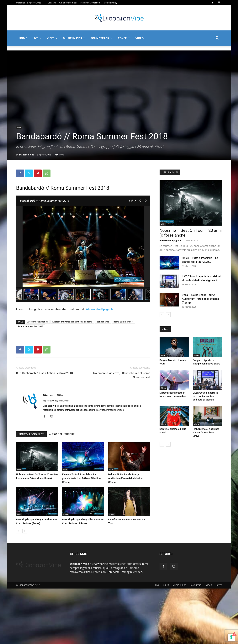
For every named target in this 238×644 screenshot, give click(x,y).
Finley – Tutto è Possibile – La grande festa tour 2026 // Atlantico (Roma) (82, 478)
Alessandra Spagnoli (38, 322)
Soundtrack (101, 38)
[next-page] (25, 531)
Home (23, 38)
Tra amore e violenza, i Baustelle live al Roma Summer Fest (121, 375)
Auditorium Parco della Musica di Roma (72, 322)
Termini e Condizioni (90, 3)
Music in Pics (74, 38)
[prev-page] (19, 531)
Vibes (52, 38)
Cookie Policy (111, 3)
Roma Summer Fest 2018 (31, 326)
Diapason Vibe (27, 155)
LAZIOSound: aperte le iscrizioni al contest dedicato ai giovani (205, 414)
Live (37, 38)
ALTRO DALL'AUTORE (62, 434)
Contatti (52, 3)
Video (140, 38)
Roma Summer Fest (123, 322)
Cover (124, 38)
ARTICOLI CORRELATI (32, 434)
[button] (217, 38)
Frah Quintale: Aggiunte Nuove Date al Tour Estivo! (206, 460)
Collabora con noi (68, 3)
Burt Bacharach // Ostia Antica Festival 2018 (45, 373)
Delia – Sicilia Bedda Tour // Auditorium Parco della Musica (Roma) (125, 478)
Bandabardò (103, 322)
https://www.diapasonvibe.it (56, 401)
